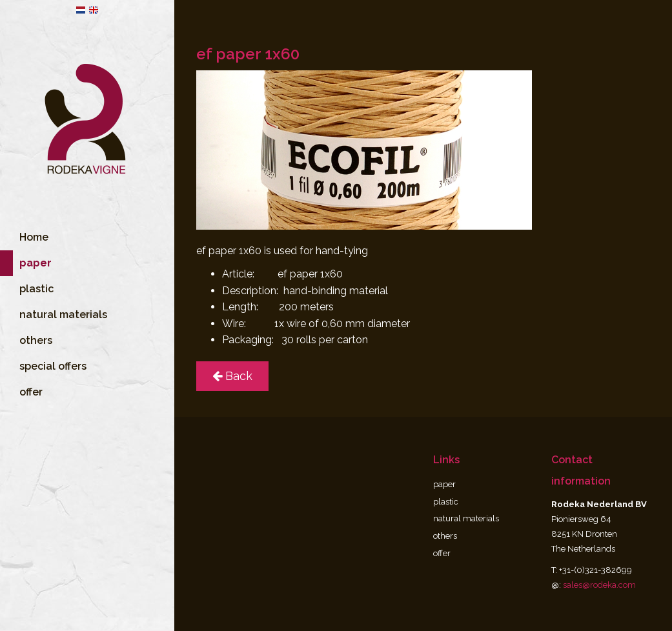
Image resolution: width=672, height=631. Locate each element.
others (36, 358)
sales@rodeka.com (599, 585)
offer (31, 410)
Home (34, 255)
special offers (53, 384)
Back (232, 376)
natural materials (63, 333)
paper (444, 484)
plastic (36, 307)
